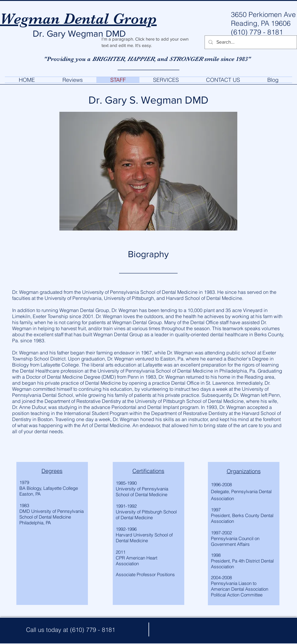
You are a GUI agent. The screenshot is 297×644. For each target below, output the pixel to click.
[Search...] (250, 42)
